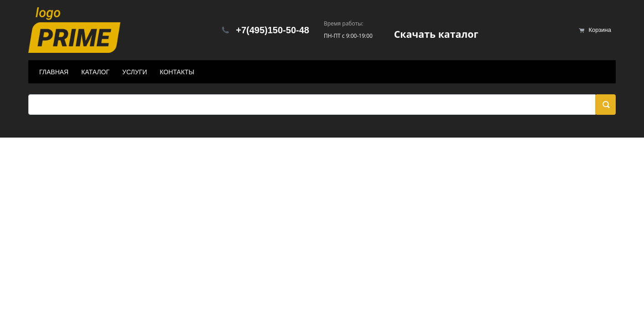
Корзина (600, 30)
